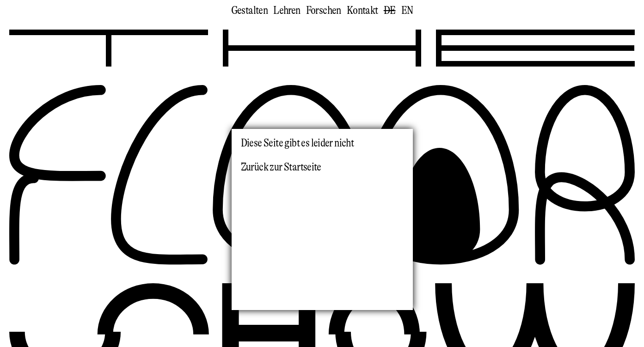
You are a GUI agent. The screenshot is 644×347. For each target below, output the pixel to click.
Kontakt (362, 10)
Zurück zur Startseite (281, 167)
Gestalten (250, 10)
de (390, 10)
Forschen (324, 10)
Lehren (287, 10)
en (407, 10)
